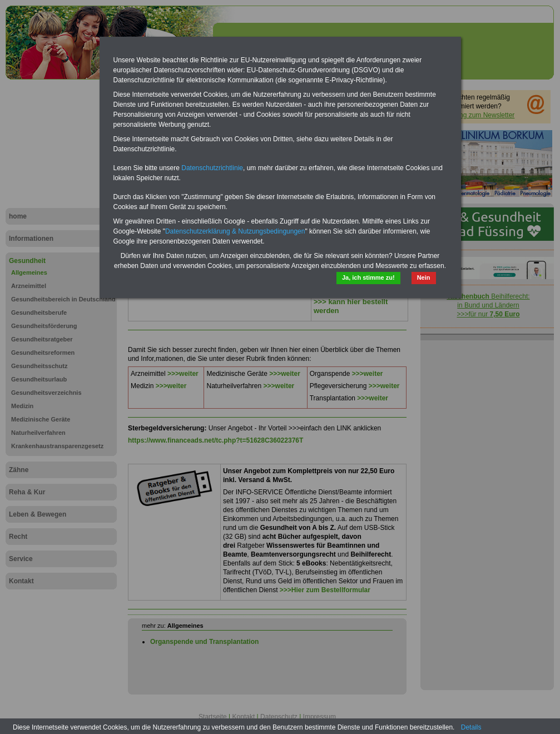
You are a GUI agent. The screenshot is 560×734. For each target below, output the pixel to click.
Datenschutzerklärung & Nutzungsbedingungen (235, 231)
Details (471, 727)
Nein (424, 277)
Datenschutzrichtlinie (212, 168)
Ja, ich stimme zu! (368, 277)
